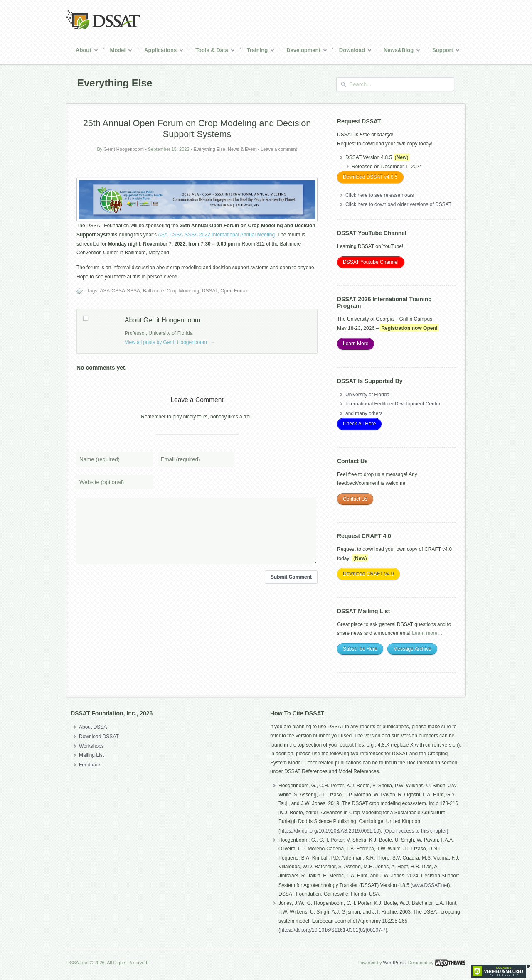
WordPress (394, 963)
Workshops (91, 746)
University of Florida (367, 395)
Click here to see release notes (380, 195)
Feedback (90, 765)
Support (443, 51)
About (84, 51)
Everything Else (209, 149)
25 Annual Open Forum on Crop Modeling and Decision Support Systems (197, 129)
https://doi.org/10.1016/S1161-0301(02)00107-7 (333, 930)
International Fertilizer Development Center (393, 404)
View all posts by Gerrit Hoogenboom (170, 342)
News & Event (242, 149)
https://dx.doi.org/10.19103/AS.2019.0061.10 (330, 831)
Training (258, 51)
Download (352, 51)
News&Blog (399, 51)
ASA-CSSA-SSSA (120, 291)
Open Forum (234, 291)
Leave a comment (279, 149)
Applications (161, 51)
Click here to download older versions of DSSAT (398, 204)
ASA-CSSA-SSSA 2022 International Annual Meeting (217, 235)
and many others (364, 413)
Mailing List (91, 755)
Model (118, 51)
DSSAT (210, 291)
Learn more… (427, 633)
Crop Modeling (183, 291)
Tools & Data (212, 51)
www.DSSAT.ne (430, 885)
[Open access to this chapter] (416, 831)
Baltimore (154, 291)
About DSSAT (94, 727)
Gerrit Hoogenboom (124, 149)
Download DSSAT (99, 737)
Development (304, 51)
